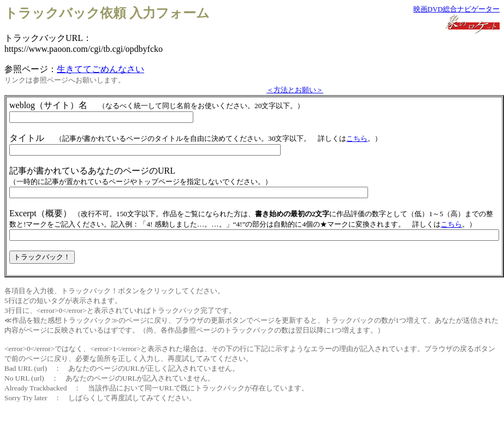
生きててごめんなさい (100, 69)
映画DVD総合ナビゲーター (456, 9)
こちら (357, 138)
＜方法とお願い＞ (295, 90)
